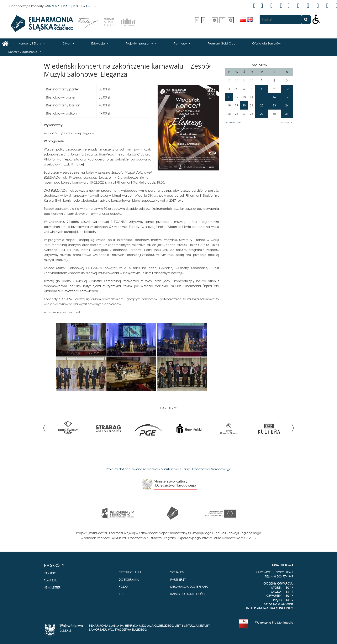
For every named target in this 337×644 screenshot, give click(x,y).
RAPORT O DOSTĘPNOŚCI (188, 594)
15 (262, 97)
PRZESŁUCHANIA (130, 572)
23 (274, 105)
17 (287, 97)
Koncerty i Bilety (30, 43)
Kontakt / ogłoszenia (23, 52)
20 (244, 105)
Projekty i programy (139, 43)
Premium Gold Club (222, 43)
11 (229, 97)
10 (287, 89)
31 (287, 114)
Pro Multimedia (283, 622)
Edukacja (98, 43)
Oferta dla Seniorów (266, 43)
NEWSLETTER (52, 587)
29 (262, 114)
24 (287, 105)
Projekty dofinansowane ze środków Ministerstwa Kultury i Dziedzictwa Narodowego (168, 469)
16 (274, 97)
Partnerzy (180, 43)
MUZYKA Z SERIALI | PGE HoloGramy (71, 6)
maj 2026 (259, 65)
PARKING (50, 573)
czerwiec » (285, 122)
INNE (122, 594)
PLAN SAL (50, 580)
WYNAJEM (177, 572)
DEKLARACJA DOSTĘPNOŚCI (190, 587)
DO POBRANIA (129, 579)
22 (262, 105)
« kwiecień (234, 122)
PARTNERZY (178, 579)
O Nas (66, 43)
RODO (123, 587)
